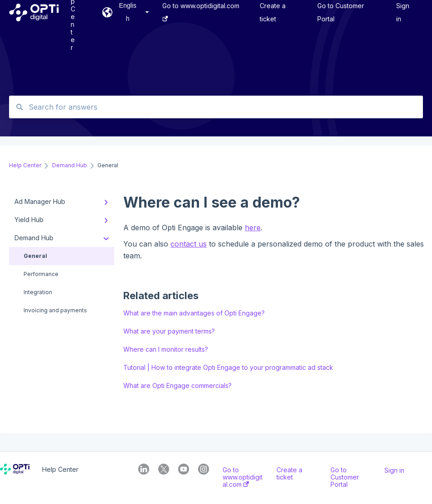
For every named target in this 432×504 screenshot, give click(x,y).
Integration (38, 292)
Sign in (394, 470)
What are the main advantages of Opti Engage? (194, 313)
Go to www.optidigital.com (243, 477)
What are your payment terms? (169, 331)
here (253, 228)
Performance (41, 274)
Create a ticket (289, 474)
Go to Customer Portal (345, 477)
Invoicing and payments (55, 310)
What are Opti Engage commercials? (177, 385)
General (35, 256)
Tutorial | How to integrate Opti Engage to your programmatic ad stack (228, 367)
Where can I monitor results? (166, 349)
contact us (189, 244)
